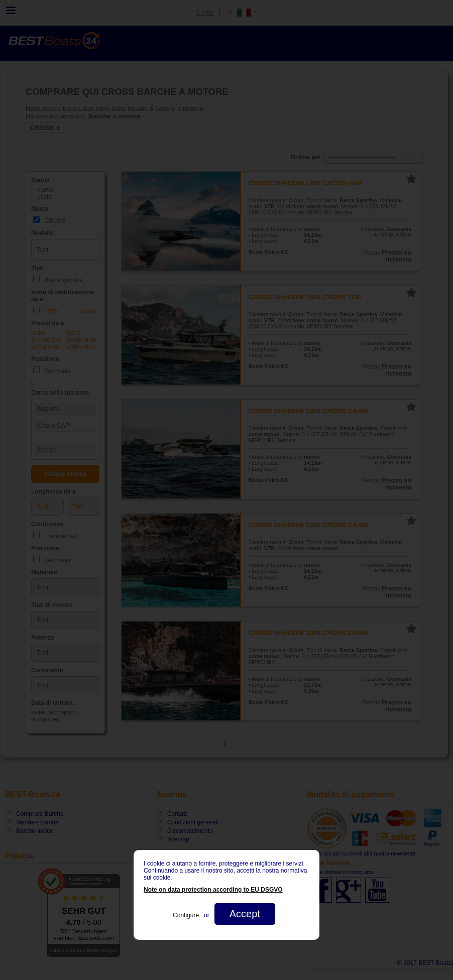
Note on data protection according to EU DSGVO (213, 890)
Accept (245, 914)
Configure (186, 915)
